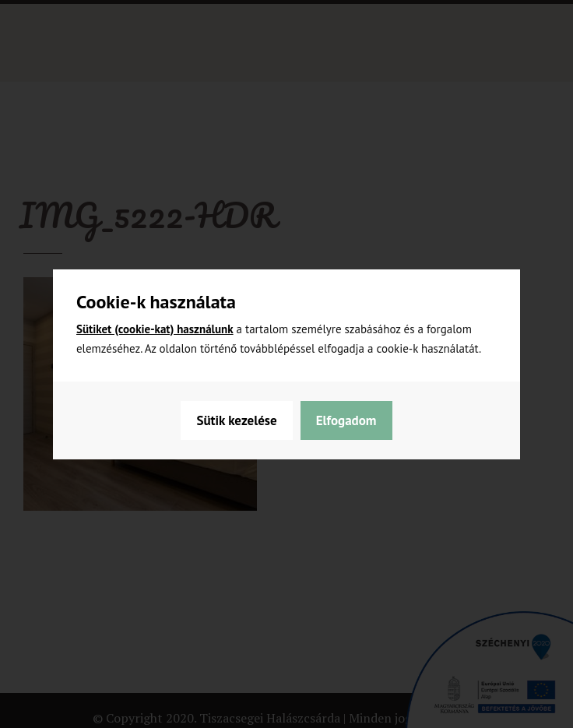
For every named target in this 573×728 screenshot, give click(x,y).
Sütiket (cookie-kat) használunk (155, 329)
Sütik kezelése (236, 420)
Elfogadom (346, 420)
